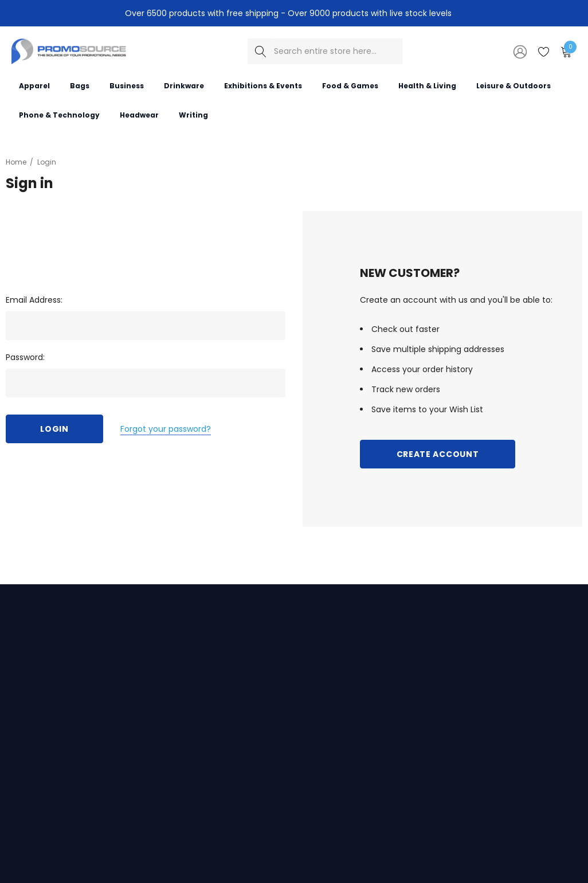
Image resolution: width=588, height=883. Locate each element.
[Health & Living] (427, 85)
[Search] (260, 51)
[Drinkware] (184, 85)
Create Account (438, 454)
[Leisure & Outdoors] (513, 85)
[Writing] (193, 114)
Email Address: (34, 300)
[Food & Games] (350, 85)
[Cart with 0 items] (565, 51)
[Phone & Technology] (59, 114)
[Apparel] (34, 85)
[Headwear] (139, 114)
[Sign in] (519, 51)
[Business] (127, 85)
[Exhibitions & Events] (263, 85)
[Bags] (80, 85)
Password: (25, 357)
